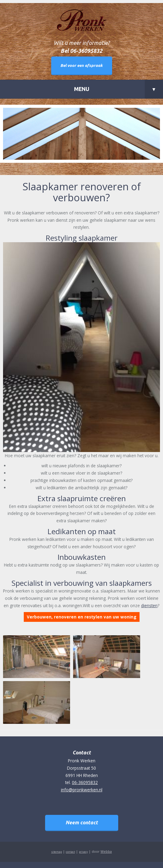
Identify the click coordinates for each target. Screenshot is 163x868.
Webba (106, 851)
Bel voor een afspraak (81, 65)
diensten (149, 605)
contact (70, 852)
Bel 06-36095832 (81, 51)
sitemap (57, 852)
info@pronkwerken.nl (82, 790)
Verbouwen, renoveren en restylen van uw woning (82, 617)
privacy (83, 852)
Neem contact (82, 822)
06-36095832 (85, 782)
